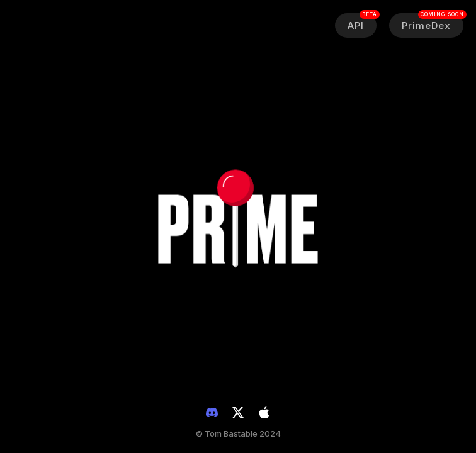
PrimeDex (433, 22)
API (362, 22)
